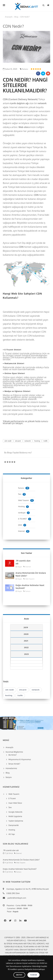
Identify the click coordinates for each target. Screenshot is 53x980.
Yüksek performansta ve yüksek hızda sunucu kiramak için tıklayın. (25, 422)
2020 (26, 634)
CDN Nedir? (25, 17)
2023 (26, 654)
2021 (26, 641)
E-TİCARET (25, 519)
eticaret (18, 441)
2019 (26, 627)
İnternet (24, 531)
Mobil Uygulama (15, 816)
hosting (37, 441)
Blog (16, 17)
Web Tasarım (26, 500)
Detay (19, 975)
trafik (45, 441)
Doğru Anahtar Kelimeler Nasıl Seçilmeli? (30, 587)
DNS (22, 525)
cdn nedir (8, 441)
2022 (26, 647)
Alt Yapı (12, 834)
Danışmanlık (14, 825)
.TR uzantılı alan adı (23, 562)
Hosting (23, 506)
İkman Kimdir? (14, 764)
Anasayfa (9, 17)
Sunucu (24, 69)
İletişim (9, 777)
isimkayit (24, 513)
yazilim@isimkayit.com (16, 898)
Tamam (34, 975)
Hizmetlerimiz (11, 768)
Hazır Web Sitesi (15, 803)
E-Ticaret (12, 798)
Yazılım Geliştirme (16, 821)
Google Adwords (15, 812)
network (28, 441)
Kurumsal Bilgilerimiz (14, 752)
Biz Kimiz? (13, 755)
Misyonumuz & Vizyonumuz (20, 759)
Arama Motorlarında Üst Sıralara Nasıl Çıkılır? (31, 574)
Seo (22, 494)
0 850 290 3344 (13, 893)
